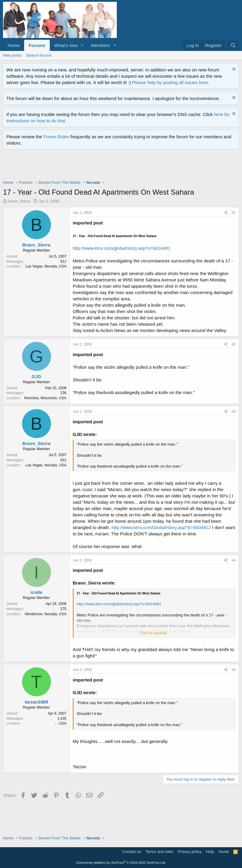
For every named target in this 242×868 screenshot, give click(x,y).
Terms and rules (159, 852)
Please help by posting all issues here (170, 82)
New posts (12, 55)
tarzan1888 (37, 702)
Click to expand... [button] (154, 633)
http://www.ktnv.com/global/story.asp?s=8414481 (121, 248)
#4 (234, 560)
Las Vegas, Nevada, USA (46, 266)
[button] (82, 45)
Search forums (39, 55)
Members (101, 45)
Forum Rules (56, 137)
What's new (66, 45)
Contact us (132, 852)
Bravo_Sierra (19, 201)
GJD (36, 376)
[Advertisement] (113, 166)
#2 (234, 344)
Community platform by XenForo (121, 863)
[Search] (233, 45)
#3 (234, 412)
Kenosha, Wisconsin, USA (45, 398)
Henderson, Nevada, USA (46, 614)
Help (210, 852)
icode (36, 592)
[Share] (226, 213)
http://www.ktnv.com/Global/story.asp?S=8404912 (161, 527)
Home (14, 45)
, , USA (61, 723)
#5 (234, 670)
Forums (37, 45)
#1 (234, 213)
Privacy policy (190, 852)
